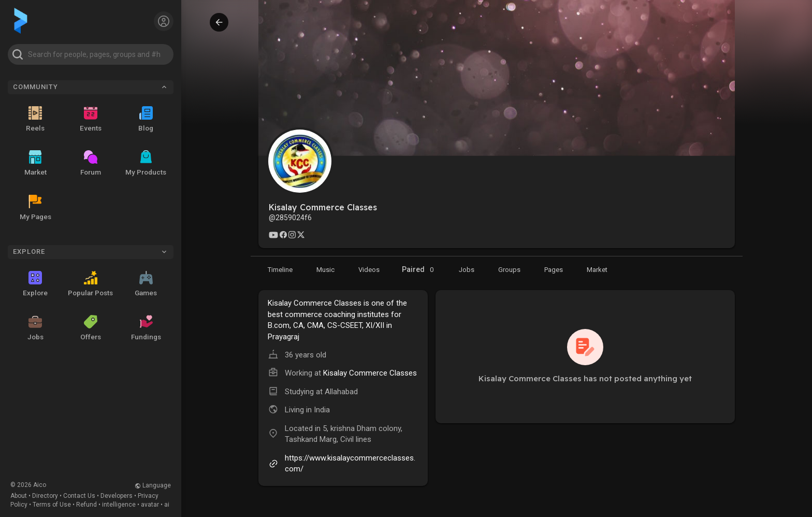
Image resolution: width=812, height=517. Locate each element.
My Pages (35, 208)
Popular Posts (90, 284)
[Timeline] (280, 269)
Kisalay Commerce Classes (370, 373)
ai (167, 505)
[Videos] (369, 269)
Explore (35, 284)
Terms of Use (52, 505)
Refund (86, 505)
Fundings (146, 328)
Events (91, 119)
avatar (150, 505)
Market (35, 163)
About (19, 496)
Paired (419, 270)
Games (146, 284)
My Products (146, 163)
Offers (91, 328)
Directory (45, 496)
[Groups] (509, 269)
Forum (91, 163)
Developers (117, 496)
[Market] (467, 269)
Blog (146, 119)
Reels (35, 119)
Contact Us (79, 496)
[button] (91, 54)
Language (153, 485)
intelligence (119, 505)
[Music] (325, 269)
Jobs (35, 328)
